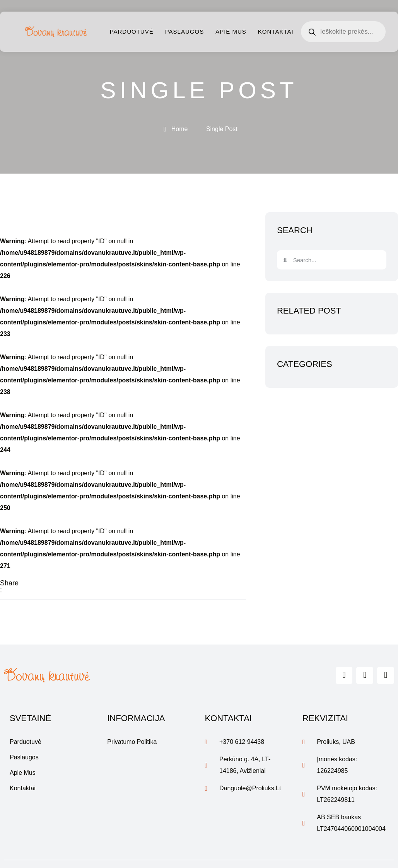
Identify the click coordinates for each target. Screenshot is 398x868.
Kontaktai (276, 32)
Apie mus (231, 32)
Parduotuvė (132, 32)
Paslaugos (184, 32)
